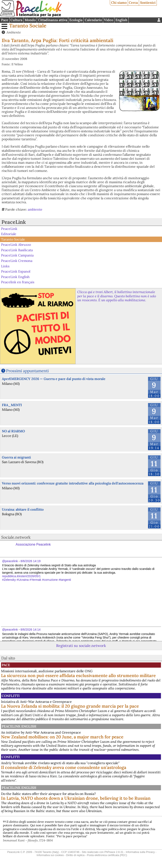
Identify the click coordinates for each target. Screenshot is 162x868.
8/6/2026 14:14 (30, 630)
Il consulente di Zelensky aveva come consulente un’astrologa (64, 767)
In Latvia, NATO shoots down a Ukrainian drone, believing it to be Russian (76, 798)
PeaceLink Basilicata (17, 250)
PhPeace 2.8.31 (114, 852)
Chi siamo (119, 3)
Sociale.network (16, 537)
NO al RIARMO (13, 431)
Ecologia (76, 20)
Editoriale (9, 234)
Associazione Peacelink (33, 544)
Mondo (30, 20)
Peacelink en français (18, 282)
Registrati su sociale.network (81, 646)
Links (5, 266)
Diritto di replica (75, 855)
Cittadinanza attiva (53, 20)
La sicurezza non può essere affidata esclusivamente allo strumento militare (78, 675)
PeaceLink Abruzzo (16, 245)
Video (109, 20)
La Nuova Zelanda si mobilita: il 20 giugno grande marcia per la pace (70, 706)
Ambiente (14, 32)
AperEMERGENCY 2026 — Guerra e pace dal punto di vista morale (54, 379)
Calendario (93, 20)
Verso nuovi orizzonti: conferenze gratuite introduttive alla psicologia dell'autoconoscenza (73, 483)
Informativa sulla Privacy (140, 852)
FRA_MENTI (12, 405)
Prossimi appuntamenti (27, 371)
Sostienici (148, 3)
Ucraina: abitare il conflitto (23, 509)
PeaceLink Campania (17, 255)
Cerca (133, 3)
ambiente (35, 209)
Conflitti (11, 696)
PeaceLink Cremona (17, 261)
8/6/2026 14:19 (30, 561)
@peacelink (10, 561)
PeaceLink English (15, 277)
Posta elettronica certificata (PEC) (107, 855)
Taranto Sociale (28, 26)
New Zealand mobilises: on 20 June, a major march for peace (62, 737)
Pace (5, 20)
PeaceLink (14, 222)
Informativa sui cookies (50, 855)
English (121, 20)
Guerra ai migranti (16, 457)
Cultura (16, 20)
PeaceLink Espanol (16, 271)
